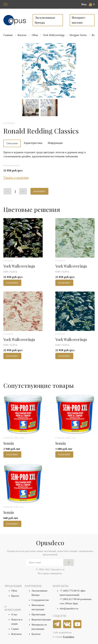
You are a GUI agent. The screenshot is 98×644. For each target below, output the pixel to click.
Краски (15, 596)
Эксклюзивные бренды (45, 20)
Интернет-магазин (79, 20)
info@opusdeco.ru (69, 609)
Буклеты (36, 634)
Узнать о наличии (16, 178)
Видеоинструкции (41, 620)
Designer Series (78, 35)
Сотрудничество (40, 600)
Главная (8, 35)
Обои (35, 35)
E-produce (69, 637)
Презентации (39, 615)
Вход (84, 4)
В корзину (39, 191)
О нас (14, 615)
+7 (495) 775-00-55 (70, 591)
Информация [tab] (55, 143)
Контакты (17, 634)
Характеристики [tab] (33, 143)
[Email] (50, 562)
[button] (92, 4)
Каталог (22, 35)
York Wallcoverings (54, 35)
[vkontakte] (67, 624)
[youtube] (78, 624)
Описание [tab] (12, 143)
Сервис (15, 629)
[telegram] (57, 624)
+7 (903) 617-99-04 (70, 599)
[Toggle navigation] (6, 4)
